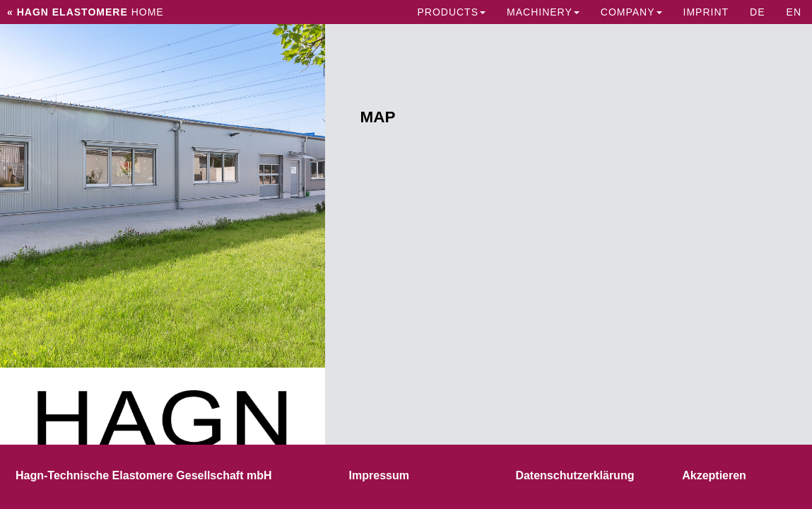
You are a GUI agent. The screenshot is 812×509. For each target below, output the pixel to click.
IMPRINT (706, 12)
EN (794, 12)
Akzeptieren (714, 475)
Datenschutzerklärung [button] (575, 475)
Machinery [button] (543, 12)
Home (86, 12)
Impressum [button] (379, 475)
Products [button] (451, 12)
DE (757, 12)
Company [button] (631, 12)
